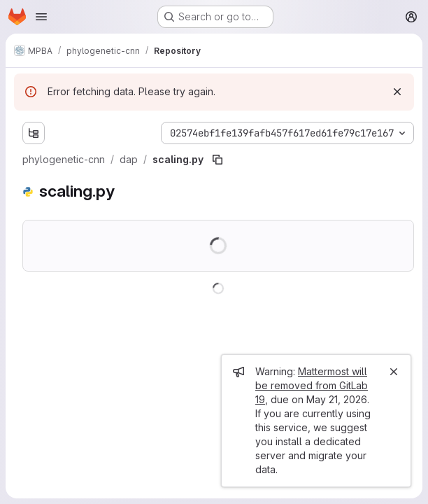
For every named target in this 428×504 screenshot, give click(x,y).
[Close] (394, 372)
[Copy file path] (217, 160)
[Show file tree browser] (34, 133)
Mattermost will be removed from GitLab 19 (312, 385)
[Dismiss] (397, 92)
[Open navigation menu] (41, 17)
